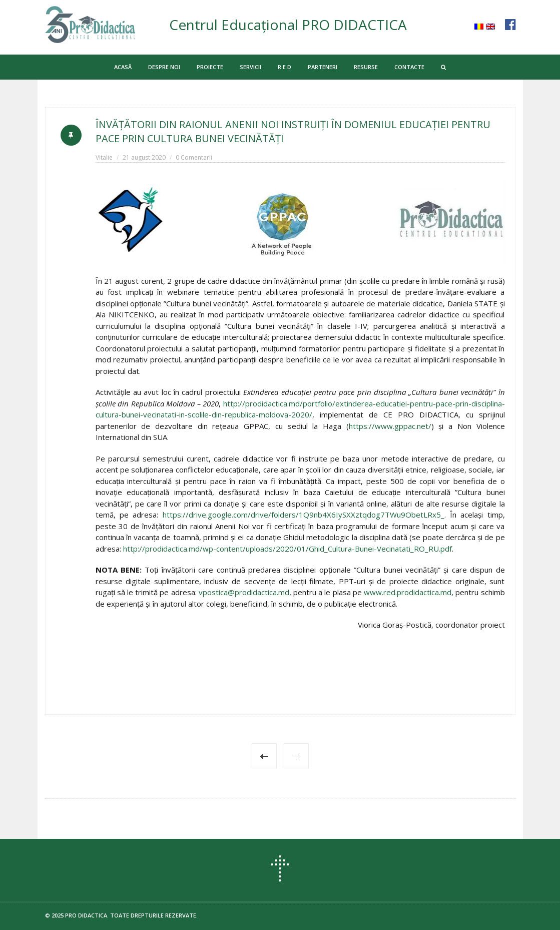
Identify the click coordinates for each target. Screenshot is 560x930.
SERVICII (250, 67)
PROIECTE (210, 67)
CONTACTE (409, 67)
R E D (285, 67)
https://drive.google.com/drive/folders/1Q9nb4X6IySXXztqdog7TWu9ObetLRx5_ (304, 515)
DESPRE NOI (164, 67)
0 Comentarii (194, 157)
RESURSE (366, 67)
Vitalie (104, 157)
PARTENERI (323, 67)
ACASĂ (123, 67)
